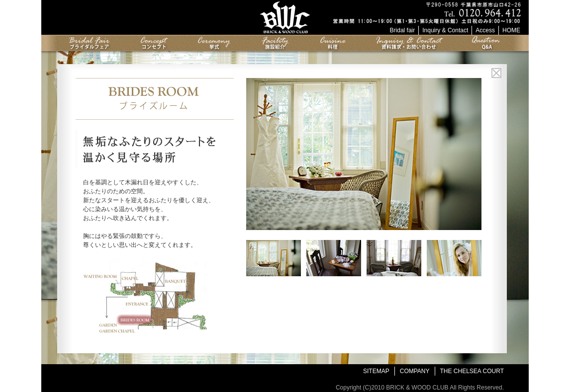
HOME (511, 30)
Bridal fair (403, 30)
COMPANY (415, 371)
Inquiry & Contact (445, 30)
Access (485, 30)
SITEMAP (376, 371)
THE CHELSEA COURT (472, 371)
